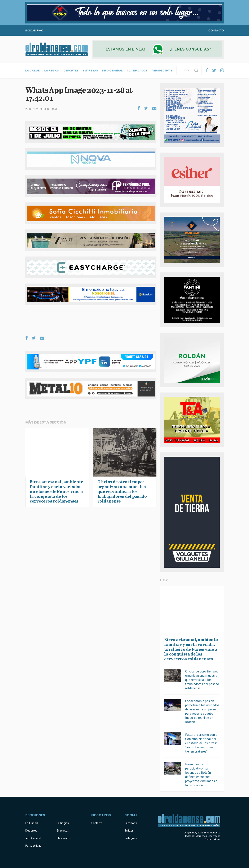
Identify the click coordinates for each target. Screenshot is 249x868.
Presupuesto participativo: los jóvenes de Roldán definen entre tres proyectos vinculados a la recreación (201, 775)
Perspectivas (162, 71)
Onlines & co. (212, 839)
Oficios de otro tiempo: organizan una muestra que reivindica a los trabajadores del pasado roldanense (202, 680)
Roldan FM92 (34, 30)
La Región (52, 71)
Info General (112, 71)
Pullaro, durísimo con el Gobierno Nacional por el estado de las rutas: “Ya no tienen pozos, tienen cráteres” (202, 743)
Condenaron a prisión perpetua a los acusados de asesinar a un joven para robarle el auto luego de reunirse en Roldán (202, 711)
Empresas (90, 71)
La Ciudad (33, 71)
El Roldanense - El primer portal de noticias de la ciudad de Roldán (57, 49)
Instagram (131, 838)
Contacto (216, 30)
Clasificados (137, 71)
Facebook (131, 823)
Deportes (71, 71)
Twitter (129, 830)
